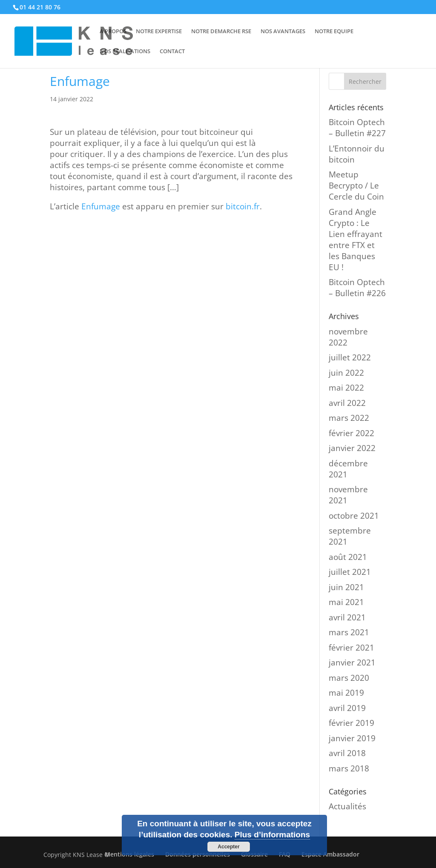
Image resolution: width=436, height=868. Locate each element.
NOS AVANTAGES (283, 31)
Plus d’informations (272, 835)
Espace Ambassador (330, 854)
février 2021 (351, 648)
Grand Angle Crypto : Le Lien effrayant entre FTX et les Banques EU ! (356, 240)
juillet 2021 (350, 572)
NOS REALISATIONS (125, 51)
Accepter (228, 847)
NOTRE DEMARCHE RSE (221, 31)
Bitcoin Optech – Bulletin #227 (357, 128)
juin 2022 (346, 373)
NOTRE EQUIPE (334, 31)
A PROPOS (113, 31)
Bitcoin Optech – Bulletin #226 (357, 288)
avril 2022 (347, 403)
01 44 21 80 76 (40, 7)
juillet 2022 (350, 357)
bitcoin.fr (243, 206)
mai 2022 (346, 388)
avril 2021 (347, 617)
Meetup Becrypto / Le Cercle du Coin (356, 186)
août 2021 (348, 557)
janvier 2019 (352, 738)
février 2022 (351, 433)
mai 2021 (346, 602)
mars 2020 (349, 678)
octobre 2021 (354, 516)
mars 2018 (349, 768)
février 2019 (351, 723)
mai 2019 (346, 693)
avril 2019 (347, 708)
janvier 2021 (352, 662)
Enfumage (101, 206)
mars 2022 (349, 418)
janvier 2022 (352, 448)
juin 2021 (346, 587)
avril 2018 (347, 753)
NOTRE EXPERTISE (159, 31)
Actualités (347, 806)
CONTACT (172, 51)
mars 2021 (349, 632)
